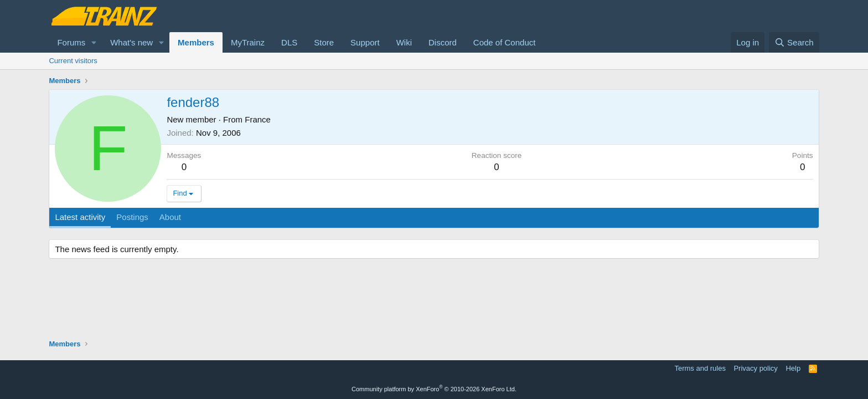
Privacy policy (755, 368)
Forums (71, 42)
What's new (131, 42)
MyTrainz (248, 42)
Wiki (404, 42)
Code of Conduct (505, 42)
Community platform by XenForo (434, 389)
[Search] (794, 42)
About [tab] (170, 217)
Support (365, 42)
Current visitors (73, 61)
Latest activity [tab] (80, 217)
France (258, 119)
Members (196, 42)
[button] (94, 42)
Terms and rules (700, 368)
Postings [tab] (132, 217)
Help (793, 368)
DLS (289, 42)
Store (324, 42)
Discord (443, 42)
